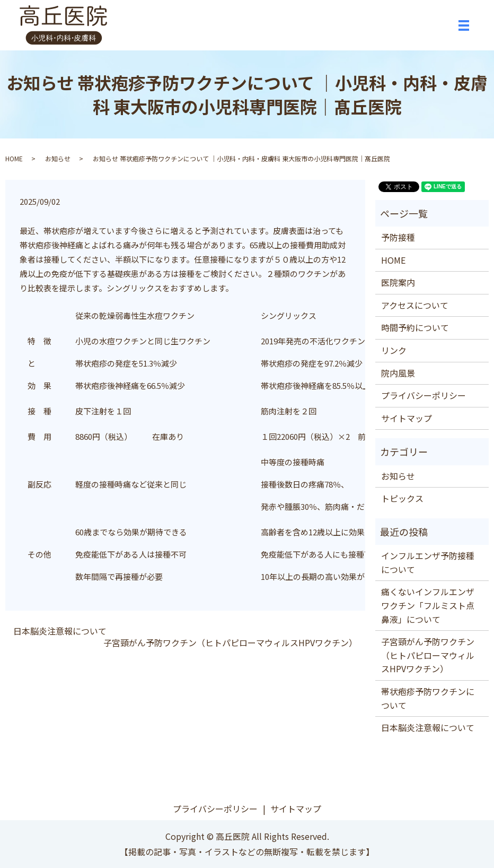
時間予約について (415, 327)
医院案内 (398, 282)
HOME (14, 158)
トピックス (402, 498)
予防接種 (398, 237)
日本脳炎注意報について (60, 631)
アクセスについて (415, 305)
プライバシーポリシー (424, 395)
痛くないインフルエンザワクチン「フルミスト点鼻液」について (428, 605)
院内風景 (398, 373)
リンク (394, 350)
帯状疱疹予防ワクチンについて (428, 698)
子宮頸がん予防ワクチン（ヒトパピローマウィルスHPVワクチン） (230, 643)
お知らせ (58, 158)
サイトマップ (407, 418)
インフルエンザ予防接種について (428, 562)
